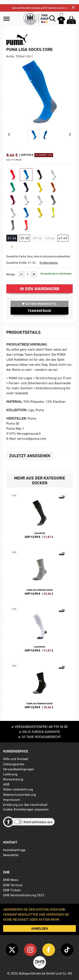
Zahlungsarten (14, 764)
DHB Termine (13, 885)
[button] (7, 19)
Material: (14, 402)
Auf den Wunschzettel (39, 304)
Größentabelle (49, 263)
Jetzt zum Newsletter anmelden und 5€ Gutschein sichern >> (40, 8)
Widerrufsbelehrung (18, 789)
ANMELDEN (39, 928)
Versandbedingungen (19, 769)
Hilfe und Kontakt (16, 759)
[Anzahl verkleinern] (21, 274)
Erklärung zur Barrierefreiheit (25, 805)
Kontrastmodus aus (38, 822)
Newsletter (11, 855)
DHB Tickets (12, 890)
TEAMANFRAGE (39, 311)
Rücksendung (13, 779)
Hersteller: (17, 418)
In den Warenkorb (40, 289)
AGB (6, 784)
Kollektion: (17, 410)
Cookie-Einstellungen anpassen (26, 809)
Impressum (12, 800)
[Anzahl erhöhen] (34, 274)
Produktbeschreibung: (27, 344)
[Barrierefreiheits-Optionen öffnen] (8, 822)
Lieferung (10, 774)
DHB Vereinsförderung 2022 (24, 895)
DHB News (11, 880)
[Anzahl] (28, 274)
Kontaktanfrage (14, 850)
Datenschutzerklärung (19, 795)
